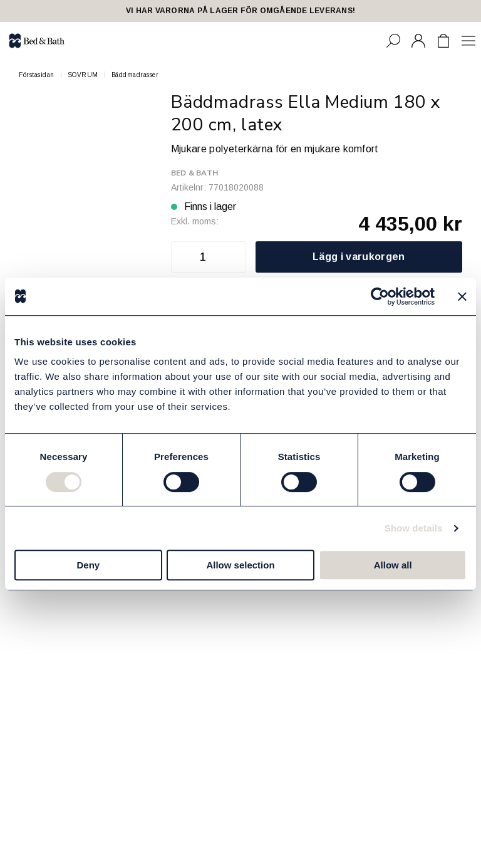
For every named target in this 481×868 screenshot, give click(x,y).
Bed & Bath (194, 173)
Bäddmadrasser (135, 75)
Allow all (393, 565)
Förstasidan (37, 75)
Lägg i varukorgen (359, 257)
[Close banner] (462, 296)
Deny (88, 565)
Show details (414, 528)
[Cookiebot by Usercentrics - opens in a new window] (380, 296)
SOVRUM (83, 75)
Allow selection (240, 565)
